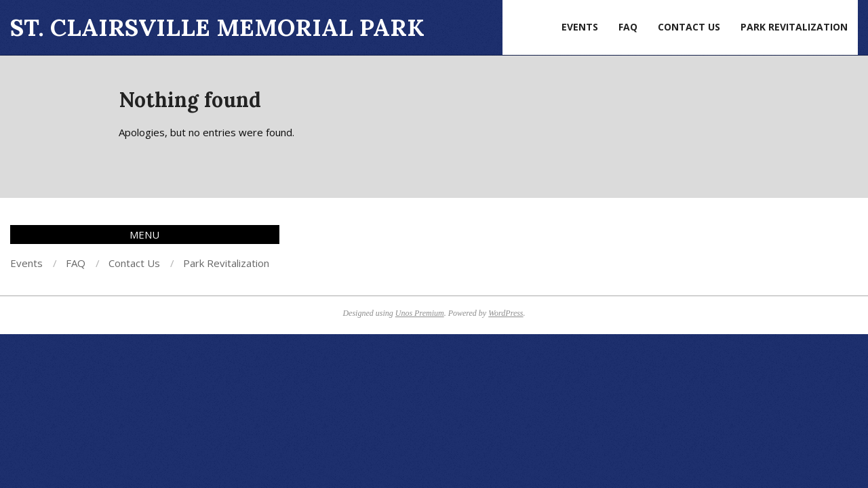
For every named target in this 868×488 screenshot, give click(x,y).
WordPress (506, 313)
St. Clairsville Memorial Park (217, 27)
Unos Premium (420, 313)
